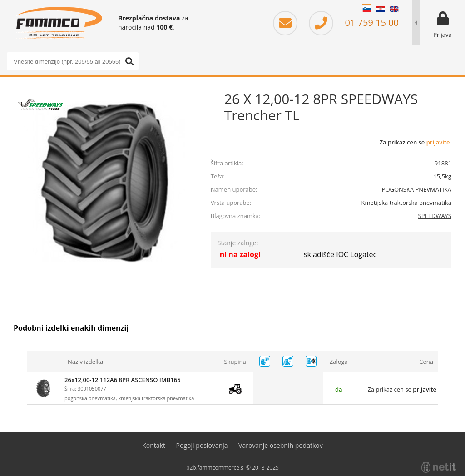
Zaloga (339, 362)
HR (381, 9)
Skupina (235, 362)
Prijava (443, 35)
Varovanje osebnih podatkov (281, 445)
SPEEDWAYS (435, 216)
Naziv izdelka (85, 362)
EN (394, 9)
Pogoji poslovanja (202, 445)
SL (367, 9)
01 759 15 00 (354, 22)
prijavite (438, 142)
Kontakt (154, 445)
